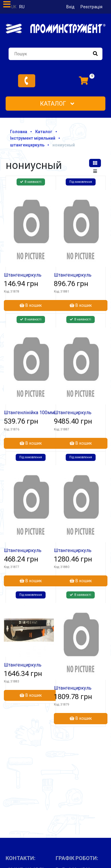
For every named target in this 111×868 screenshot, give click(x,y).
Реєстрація (91, 7)
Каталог (57, 104)
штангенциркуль (27, 145)
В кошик (31, 305)
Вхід (70, 7)
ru (22, 7)
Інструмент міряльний (33, 138)
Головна (19, 132)
